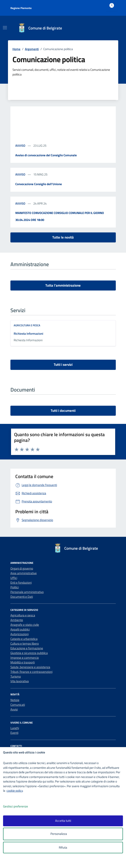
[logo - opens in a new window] (65, 862)
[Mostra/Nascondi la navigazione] (5, 28)
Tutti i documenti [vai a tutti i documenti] (63, 411)
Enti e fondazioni (21, 583)
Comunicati (18, 705)
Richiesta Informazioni (28, 334)
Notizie (15, 700)
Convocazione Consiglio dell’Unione (39, 184)
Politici (15, 587)
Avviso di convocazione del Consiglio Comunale (46, 155)
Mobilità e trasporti (23, 662)
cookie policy (15, 791)
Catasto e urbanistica (24, 639)
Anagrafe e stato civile (25, 625)
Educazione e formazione (27, 648)
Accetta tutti (63, 821)
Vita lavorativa (20, 681)
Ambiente (17, 620)
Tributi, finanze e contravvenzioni (31, 672)
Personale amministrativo (27, 592)
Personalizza (63, 834)
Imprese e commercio (25, 658)
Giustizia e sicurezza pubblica (29, 653)
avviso (21, 146)
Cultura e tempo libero (25, 643)
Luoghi (15, 728)
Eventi (14, 733)
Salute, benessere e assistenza (30, 667)
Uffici (14, 578)
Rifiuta (63, 847)
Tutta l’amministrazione (63, 285)
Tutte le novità (63, 237)
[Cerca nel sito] (112, 28)
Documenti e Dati (22, 597)
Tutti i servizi (63, 365)
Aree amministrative (24, 573)
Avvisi (14, 709)
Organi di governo (22, 568)
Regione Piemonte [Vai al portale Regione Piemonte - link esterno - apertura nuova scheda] (21, 8)
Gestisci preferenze (20, 807)
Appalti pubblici (20, 629)
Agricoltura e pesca (27, 325)
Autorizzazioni (20, 634)
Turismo (16, 676)
